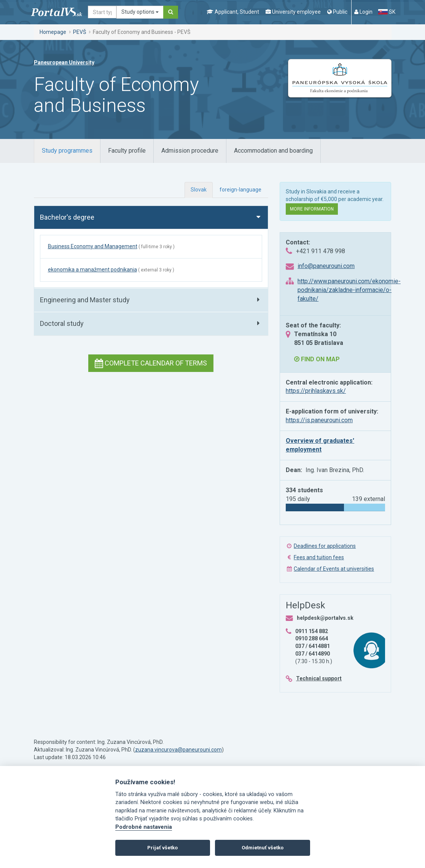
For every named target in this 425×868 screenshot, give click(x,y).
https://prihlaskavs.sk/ (316, 391)
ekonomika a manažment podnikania (92, 270)
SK (387, 12)
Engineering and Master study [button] (85, 300)
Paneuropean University (64, 62)
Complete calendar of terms (151, 363)
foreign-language (240, 190)
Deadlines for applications (325, 546)
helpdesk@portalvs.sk (325, 618)
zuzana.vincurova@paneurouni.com (178, 750)
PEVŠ (80, 32)
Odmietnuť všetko (263, 848)
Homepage (53, 32)
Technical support (319, 678)
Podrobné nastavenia (144, 827)
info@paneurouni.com (326, 266)
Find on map (317, 359)
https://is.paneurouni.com (319, 420)
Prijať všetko (162, 848)
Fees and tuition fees (319, 557)
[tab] (67, 151)
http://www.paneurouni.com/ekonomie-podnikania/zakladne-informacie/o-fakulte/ (349, 290)
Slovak (199, 190)
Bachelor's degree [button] (67, 217)
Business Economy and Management (93, 246)
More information (312, 209)
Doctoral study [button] (62, 323)
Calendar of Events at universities (334, 569)
